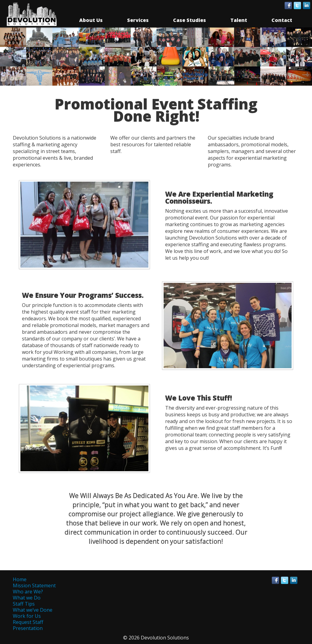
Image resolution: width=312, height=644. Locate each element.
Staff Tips (24, 604)
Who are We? (28, 592)
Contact (282, 20)
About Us (91, 20)
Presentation (28, 628)
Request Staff (28, 622)
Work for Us (27, 616)
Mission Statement (34, 585)
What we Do (27, 598)
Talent (239, 20)
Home (20, 579)
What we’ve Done (33, 610)
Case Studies (190, 20)
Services (138, 20)
